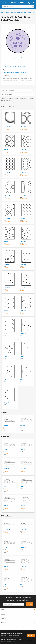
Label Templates (9, 13)
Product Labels (15, 66)
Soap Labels (23, 66)
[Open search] (33, 7)
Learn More (31, 639)
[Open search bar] (6, 3)
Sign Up (30, 604)
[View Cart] (33, 3)
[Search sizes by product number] (18, 90)
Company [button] (4, 623)
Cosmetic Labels (31, 13)
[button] (3, 3)
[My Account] (29, 3)
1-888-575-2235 (23, 627)
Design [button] (3, 614)
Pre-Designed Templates (20, 13)
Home (3, 13)
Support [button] (3, 618)
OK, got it (31, 635)
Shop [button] (3, 610)
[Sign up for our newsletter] (13, 604)
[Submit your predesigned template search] (34, 90)
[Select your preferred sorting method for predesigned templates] (18, 94)
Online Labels (19, 58)
